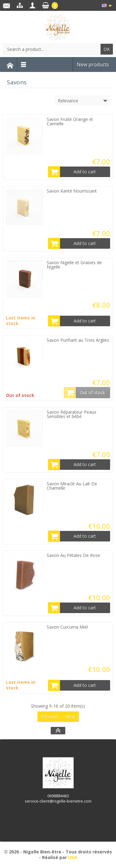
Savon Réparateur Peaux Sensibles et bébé (71, 414)
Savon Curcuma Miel (67, 627)
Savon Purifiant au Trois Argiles (78, 340)
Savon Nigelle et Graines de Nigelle (74, 265)
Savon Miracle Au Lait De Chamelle (72, 486)
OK (107, 49)
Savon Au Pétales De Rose (73, 555)
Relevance (83, 101)
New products (93, 65)
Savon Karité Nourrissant (72, 191)
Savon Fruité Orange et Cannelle (70, 121)
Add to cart (72, 172)
